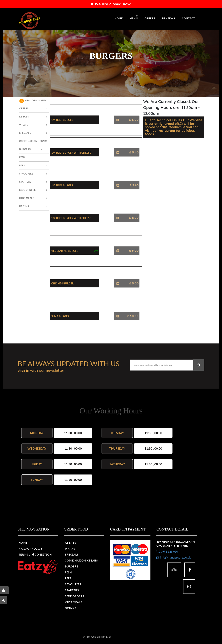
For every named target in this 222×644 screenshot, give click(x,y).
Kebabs (24, 117)
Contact (188, 18)
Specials (25, 133)
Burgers (25, 149)
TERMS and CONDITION (35, 555)
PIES (68, 578)
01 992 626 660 (167, 552)
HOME (23, 543)
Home (119, 18)
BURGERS (71, 566)
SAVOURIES (73, 584)
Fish (22, 157)
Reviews (169, 18)
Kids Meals (27, 198)
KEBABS (70, 543)
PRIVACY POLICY (31, 549)
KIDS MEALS (74, 602)
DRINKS (70, 608)
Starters (25, 182)
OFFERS (150, 18)
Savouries (26, 174)
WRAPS (70, 549)
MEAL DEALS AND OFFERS (33, 104)
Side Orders (28, 190)
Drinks (24, 206)
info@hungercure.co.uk (174, 558)
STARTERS (72, 590)
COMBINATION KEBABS (81, 561)
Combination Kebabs (33, 141)
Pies (22, 165)
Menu (134, 18)
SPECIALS (72, 555)
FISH (68, 572)
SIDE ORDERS (74, 596)
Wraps (24, 125)
